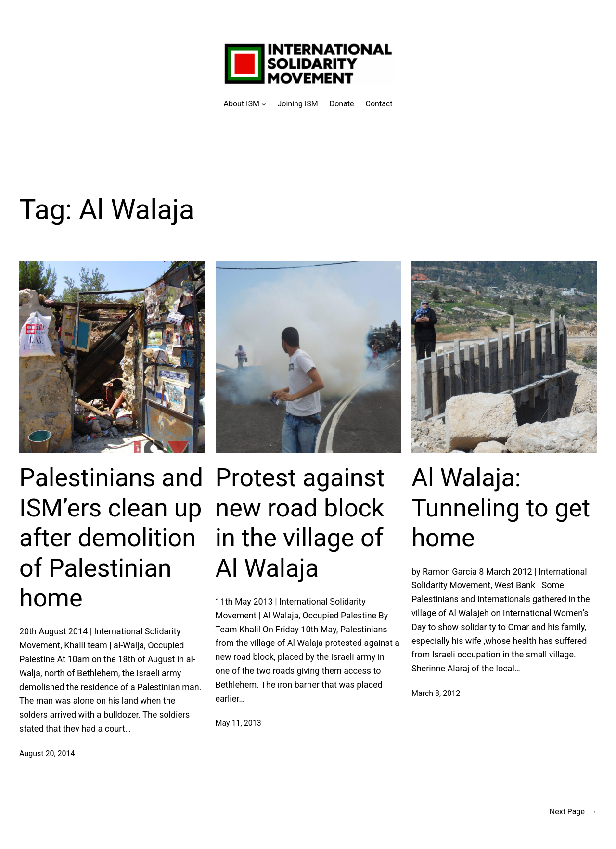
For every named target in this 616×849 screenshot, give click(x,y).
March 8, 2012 (436, 693)
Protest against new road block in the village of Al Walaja (300, 523)
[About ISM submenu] (245, 104)
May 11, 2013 (238, 723)
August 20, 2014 (47, 753)
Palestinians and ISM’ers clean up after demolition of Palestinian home (111, 538)
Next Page (573, 812)
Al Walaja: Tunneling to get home (501, 508)
